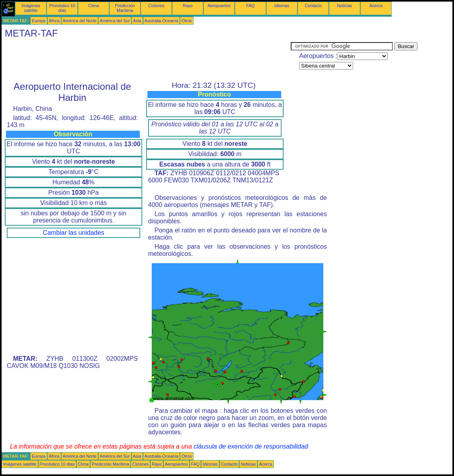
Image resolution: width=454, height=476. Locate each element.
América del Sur (115, 21)
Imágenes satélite (31, 8)
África (54, 21)
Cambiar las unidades (74, 233)
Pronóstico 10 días (62, 8)
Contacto (313, 6)
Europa (39, 21)
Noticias (345, 6)
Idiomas (282, 6)
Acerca (376, 6)
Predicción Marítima (125, 8)
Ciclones (156, 6)
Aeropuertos (219, 6)
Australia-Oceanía (161, 21)
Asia (137, 21)
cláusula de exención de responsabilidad (251, 446)
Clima (94, 6)
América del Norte (80, 21)
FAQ (250, 6)
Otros (187, 21)
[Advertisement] (146, 60)
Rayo (188, 6)
